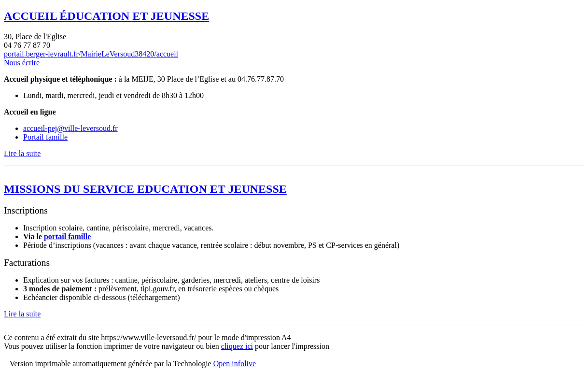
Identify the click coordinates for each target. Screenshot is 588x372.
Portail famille (45, 137)
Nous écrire (22, 63)
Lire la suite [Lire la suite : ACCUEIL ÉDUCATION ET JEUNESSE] (22, 153)
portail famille (67, 236)
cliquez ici (237, 346)
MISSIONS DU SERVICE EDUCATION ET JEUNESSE (145, 189)
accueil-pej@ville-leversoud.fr (70, 128)
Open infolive (235, 364)
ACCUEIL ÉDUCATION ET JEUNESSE (106, 16)
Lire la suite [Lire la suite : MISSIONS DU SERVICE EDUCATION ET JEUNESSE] (22, 314)
